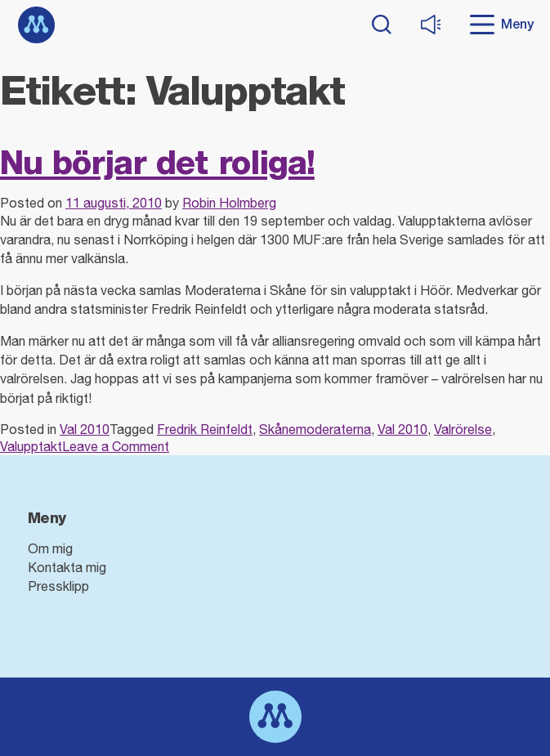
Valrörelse (463, 429)
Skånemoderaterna (315, 429)
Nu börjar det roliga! (157, 162)
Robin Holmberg (229, 203)
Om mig (50, 548)
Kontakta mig (67, 567)
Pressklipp (58, 586)
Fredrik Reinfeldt (205, 429)
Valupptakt (31, 446)
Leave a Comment (116, 446)
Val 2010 (85, 429)
